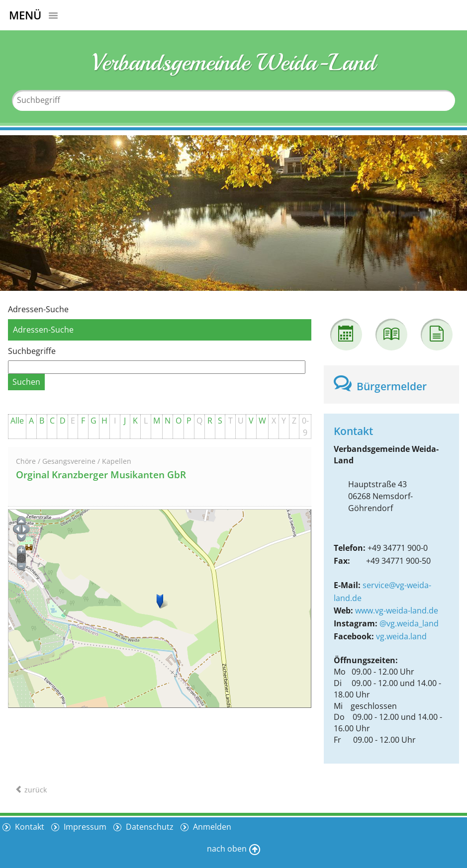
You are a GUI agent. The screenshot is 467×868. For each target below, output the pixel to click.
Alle (17, 421)
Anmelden (211, 827)
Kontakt (29, 827)
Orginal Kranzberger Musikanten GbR (101, 475)
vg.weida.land (401, 636)
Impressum (84, 827)
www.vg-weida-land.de (397, 610)
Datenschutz (149, 827)
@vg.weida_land (409, 623)
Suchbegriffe (32, 351)
